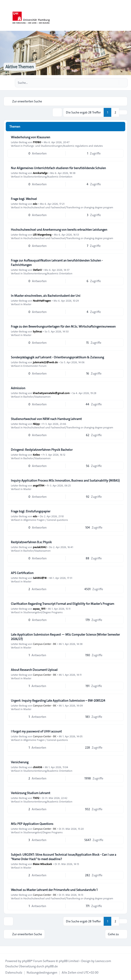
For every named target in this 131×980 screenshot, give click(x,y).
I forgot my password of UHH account (36, 731)
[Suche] (115, 83)
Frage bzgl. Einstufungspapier (31, 511)
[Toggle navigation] (126, 16)
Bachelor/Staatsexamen (37, 396)
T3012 (36, 798)
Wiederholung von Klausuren (31, 137)
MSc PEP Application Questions (32, 824)
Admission (18, 388)
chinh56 (38, 767)
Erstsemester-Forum (35, 366)
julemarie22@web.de (45, 362)
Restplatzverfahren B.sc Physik (31, 542)
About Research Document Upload (34, 670)
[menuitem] (14, 972)
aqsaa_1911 (39, 609)
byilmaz (37, 331)
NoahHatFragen (42, 301)
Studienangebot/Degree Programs (43, 612)
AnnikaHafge (40, 173)
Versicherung (20, 762)
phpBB (26, 961)
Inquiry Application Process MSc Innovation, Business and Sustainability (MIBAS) (65, 480)
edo (35, 204)
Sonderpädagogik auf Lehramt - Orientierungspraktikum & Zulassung (57, 357)
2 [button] (115, 112)
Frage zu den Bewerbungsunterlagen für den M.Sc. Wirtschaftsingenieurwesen (63, 326)
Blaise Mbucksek (42, 864)
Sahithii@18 (40, 578)
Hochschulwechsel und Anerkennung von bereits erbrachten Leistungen (59, 230)
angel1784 (39, 485)
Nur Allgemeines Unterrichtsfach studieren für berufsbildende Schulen (58, 168)
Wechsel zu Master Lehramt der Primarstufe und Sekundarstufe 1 (54, 890)
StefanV (37, 270)
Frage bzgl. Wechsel (24, 199)
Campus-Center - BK (45, 644)
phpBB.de (51, 966)
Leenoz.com (103, 961)
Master (27, 304)
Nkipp (36, 424)
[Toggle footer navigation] (5, 950)
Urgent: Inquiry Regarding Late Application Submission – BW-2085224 (58, 701)
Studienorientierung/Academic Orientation (48, 176)
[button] (123, 112)
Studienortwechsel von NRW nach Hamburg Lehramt (46, 419)
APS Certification (22, 573)
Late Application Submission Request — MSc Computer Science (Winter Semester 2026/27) (65, 637)
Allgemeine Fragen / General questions (46, 520)
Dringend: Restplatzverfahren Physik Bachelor (42, 450)
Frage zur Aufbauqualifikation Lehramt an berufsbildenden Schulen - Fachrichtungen (57, 263)
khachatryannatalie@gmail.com (51, 393)
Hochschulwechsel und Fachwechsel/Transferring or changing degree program (68, 207)
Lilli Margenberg (42, 234)
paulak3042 (40, 547)
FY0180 (37, 142)
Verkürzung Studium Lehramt (31, 793)
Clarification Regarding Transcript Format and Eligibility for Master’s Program (63, 604)
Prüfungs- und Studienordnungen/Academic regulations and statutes (63, 146)
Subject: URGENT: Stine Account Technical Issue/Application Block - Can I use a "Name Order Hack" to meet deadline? (64, 857)
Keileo (36, 455)
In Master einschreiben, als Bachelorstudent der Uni (46, 296)
